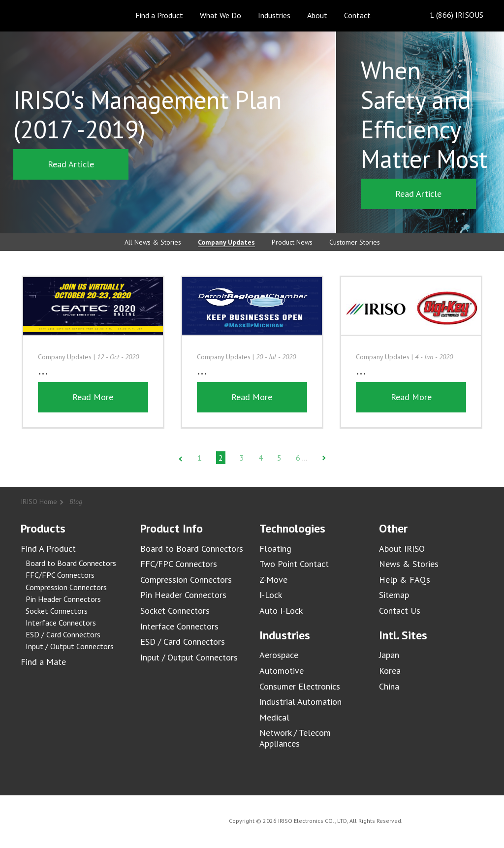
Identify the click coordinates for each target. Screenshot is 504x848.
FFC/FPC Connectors (60, 575)
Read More (93, 397)
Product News (292, 242)
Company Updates (226, 242)
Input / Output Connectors (70, 646)
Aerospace (279, 655)
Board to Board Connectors (71, 563)
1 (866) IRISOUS (449, 16)
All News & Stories (153, 242)
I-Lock (271, 595)
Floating (275, 549)
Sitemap (394, 595)
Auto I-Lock (281, 611)
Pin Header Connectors (63, 599)
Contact (357, 15)
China (389, 686)
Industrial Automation (300, 702)
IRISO (49, 15)
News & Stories (409, 564)
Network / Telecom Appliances (295, 738)
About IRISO (402, 549)
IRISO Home (39, 502)
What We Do (220, 15)
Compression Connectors (66, 587)
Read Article (71, 164)
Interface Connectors (61, 623)
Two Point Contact (294, 564)
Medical (274, 717)
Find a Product (159, 15)
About (317, 15)
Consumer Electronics (300, 686)
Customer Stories (355, 242)
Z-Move (273, 580)
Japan (389, 655)
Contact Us (400, 611)
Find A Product (48, 549)
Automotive (282, 671)
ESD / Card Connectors (63, 634)
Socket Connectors (57, 611)
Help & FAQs (405, 580)
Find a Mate (43, 662)
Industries (274, 15)
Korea (390, 671)
